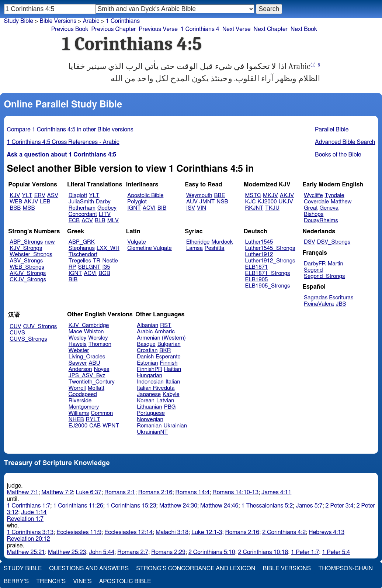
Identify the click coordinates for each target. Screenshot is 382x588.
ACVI (149, 208)
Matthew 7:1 (23, 492)
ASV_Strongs (26, 261)
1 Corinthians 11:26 (78, 506)
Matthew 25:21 (26, 552)
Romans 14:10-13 (235, 492)
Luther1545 (259, 242)
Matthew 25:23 (67, 552)
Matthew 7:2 (57, 492)
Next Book (304, 29)
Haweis (78, 344)
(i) (313, 65)
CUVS (17, 333)
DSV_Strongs (334, 242)
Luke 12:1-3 (207, 532)
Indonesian (150, 382)
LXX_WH (108, 248)
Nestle (110, 261)
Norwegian (150, 419)
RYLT (93, 419)
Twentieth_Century (92, 382)
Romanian (149, 426)
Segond (313, 270)
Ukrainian (175, 426)
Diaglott (78, 195)
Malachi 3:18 (172, 532)
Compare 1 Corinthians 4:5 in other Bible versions (70, 130)
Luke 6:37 (89, 492)
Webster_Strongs (31, 255)
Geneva (329, 208)
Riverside (80, 401)
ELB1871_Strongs (268, 273)
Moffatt (96, 388)
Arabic (91, 21)
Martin (336, 264)
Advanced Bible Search (345, 142)
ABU (94, 363)
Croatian (147, 350)
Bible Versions (58, 21)
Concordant (83, 214)
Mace (75, 332)
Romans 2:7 (133, 552)
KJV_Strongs (26, 248)
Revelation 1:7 (25, 519)
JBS (341, 304)
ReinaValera (319, 304)
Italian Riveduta (156, 388)
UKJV (286, 202)
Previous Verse (158, 29)
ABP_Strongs (26, 242)
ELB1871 (257, 267)
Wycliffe (313, 195)
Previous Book (70, 29)
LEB (45, 202)
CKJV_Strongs (28, 280)
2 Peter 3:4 (340, 506)
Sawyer (78, 363)
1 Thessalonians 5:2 (267, 506)
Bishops (314, 214)
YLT (27, 195)
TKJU (272, 208)
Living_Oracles (87, 357)
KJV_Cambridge (89, 325)
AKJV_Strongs (28, 273)
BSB (15, 208)
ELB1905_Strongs (268, 286)
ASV (53, 195)
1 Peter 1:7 (305, 552)
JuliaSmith (81, 202)
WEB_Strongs (27, 267)
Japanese (149, 394)
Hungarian (150, 376)
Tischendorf (83, 255)
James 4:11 (276, 492)
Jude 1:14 (34, 512)
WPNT (111, 426)
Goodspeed (83, 394)
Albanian (147, 325)
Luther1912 (259, 255)
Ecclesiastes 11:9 (79, 532)
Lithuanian (150, 407)
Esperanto (168, 357)
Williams (79, 413)
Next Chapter (271, 29)
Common (102, 413)
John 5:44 (102, 552)
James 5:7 (309, 506)
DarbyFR (315, 264)
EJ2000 (78, 426)
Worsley (98, 338)
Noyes (101, 369)
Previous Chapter (114, 29)
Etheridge (198, 242)
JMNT (207, 202)
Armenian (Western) (161, 338)
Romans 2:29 (168, 552)
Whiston (94, 332)
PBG (170, 407)
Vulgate (136, 242)
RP (72, 267)
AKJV (31, 202)
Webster (79, 350)
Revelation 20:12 (29, 539)
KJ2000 (267, 202)
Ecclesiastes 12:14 (129, 532)
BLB (100, 221)
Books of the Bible (338, 155)
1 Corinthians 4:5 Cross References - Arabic (63, 142)
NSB (222, 202)
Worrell (77, 388)
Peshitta (215, 248)
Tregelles (80, 261)
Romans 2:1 (120, 492)
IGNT (134, 208)
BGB (104, 273)
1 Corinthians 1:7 (29, 506)
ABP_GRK (82, 242)
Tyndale (335, 195)
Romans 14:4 (193, 492)
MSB (29, 208)
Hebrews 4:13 (327, 532)
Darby (103, 202)
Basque (146, 344)
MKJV (270, 195)
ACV (87, 221)
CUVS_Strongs (28, 339)
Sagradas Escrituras (329, 298)
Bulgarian (169, 344)
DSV (310, 242)
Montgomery (84, 407)
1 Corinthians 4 (200, 29)
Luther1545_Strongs (270, 248)
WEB (16, 202)
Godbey (107, 208)
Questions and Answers (89, 568)
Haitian (173, 369)
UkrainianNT (152, 432)
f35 (106, 267)
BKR (165, 350)
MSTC (253, 195)
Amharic (165, 332)
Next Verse (237, 29)
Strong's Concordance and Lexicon (196, 568)
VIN (202, 208)
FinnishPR (150, 369)
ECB (74, 221)
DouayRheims (321, 221)
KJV (15, 195)
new (50, 242)
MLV (113, 221)
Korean (146, 401)
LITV (105, 214)
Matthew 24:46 (219, 506)
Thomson (100, 344)
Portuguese (151, 413)
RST (166, 325)
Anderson (80, 369)
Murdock (222, 242)
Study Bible (19, 21)
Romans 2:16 (155, 492)
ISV (191, 208)
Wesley (77, 338)
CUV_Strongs (40, 326)
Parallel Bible (332, 130)
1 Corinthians (123, 21)
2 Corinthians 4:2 (284, 532)
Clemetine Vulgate (149, 248)
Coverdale (316, 202)
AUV (192, 202)
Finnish (169, 363)
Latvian (165, 401)
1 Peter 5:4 (336, 552)
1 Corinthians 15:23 (131, 506)
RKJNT (254, 208)
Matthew (341, 202)
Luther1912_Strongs (270, 261)
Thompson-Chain (345, 568)
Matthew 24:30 (178, 506)
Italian (173, 382)
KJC (251, 202)
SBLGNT (89, 267)
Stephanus (82, 248)
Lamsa (195, 248)
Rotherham (82, 208)
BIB (162, 208)
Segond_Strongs (324, 276)
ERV (40, 195)
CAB (95, 426)
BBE (220, 195)
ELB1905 (257, 280)
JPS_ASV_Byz (87, 376)
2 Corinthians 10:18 (263, 552)
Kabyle (171, 394)
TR (97, 261)
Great (311, 208)
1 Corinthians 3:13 (30, 532)
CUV (15, 326)
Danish (145, 357)
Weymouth (199, 195)
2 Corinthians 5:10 (212, 552)
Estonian (147, 363)
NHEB (76, 419)
